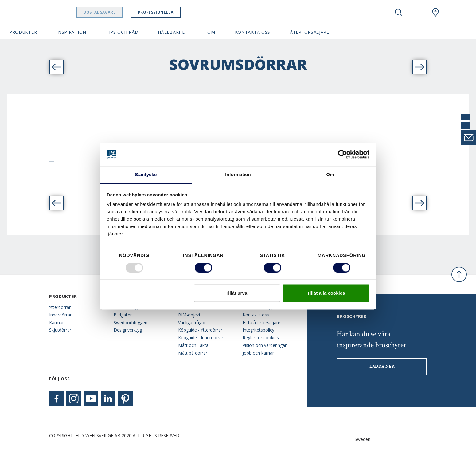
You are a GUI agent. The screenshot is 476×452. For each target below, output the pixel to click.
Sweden (355, 440)
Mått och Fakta (193, 345)
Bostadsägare (115, 12)
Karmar (57, 322)
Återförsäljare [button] (310, 32)
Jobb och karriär (258, 353)
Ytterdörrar (60, 307)
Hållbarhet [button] (173, 32)
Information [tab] (238, 175)
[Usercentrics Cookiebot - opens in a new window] (343, 154)
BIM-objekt (189, 315)
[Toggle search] (399, 12)
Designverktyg (128, 330)
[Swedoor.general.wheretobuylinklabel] (435, 12)
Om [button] (211, 32)
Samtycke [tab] (146, 175)
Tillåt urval (237, 293)
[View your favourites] (417, 12)
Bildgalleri (123, 315)
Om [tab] (330, 175)
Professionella (171, 12)
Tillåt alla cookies (326, 293)
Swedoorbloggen (131, 322)
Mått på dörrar (193, 353)
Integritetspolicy (258, 330)
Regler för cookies (261, 338)
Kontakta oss (256, 315)
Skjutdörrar (60, 330)
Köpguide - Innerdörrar (201, 338)
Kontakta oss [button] (253, 32)
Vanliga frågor (192, 322)
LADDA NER (382, 367)
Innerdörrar (60, 315)
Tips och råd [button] (122, 32)
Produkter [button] (23, 32)
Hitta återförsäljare (261, 322)
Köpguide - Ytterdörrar (200, 330)
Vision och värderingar (265, 345)
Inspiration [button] (71, 32)
